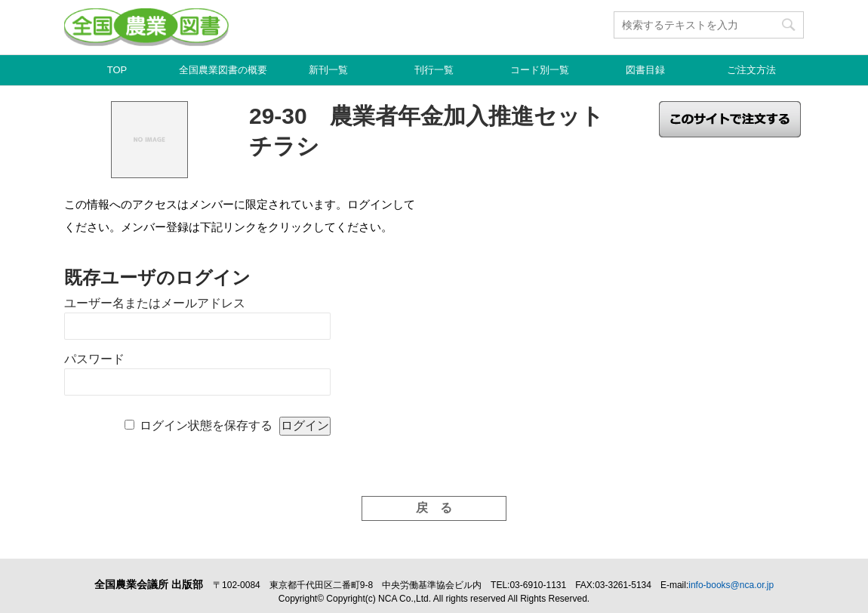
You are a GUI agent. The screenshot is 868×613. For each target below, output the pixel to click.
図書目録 (645, 70)
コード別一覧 (540, 70)
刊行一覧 (434, 70)
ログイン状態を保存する (206, 425)
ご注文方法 (751, 70)
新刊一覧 (328, 70)
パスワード (94, 359)
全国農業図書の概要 (223, 70)
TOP (117, 70)
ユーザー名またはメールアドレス (155, 303)
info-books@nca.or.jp (731, 585)
